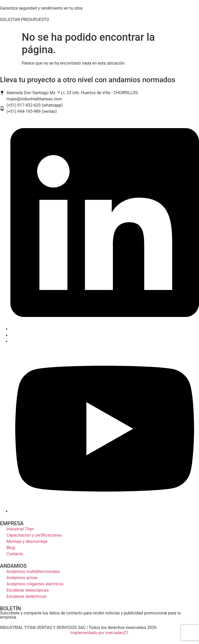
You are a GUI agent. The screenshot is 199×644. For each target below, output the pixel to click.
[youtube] (105, 511)
